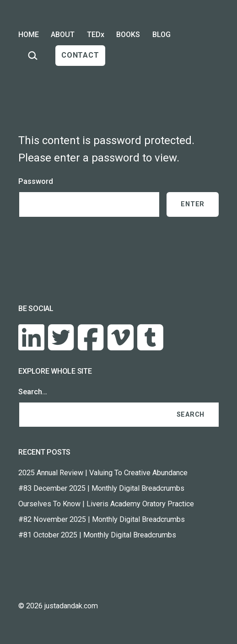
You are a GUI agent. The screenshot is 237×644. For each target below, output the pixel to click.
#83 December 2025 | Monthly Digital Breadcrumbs (101, 488)
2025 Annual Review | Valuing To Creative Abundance (103, 473)
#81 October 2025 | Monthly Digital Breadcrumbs (97, 535)
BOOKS (128, 35)
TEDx (96, 35)
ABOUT (63, 35)
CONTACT (80, 55)
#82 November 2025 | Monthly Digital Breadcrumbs (102, 519)
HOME (29, 35)
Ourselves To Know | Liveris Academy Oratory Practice (106, 504)
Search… (33, 392)
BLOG (162, 35)
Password (36, 181)
